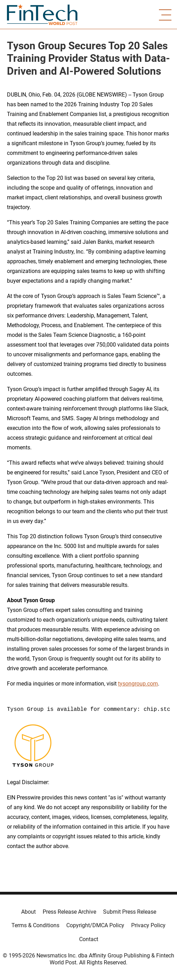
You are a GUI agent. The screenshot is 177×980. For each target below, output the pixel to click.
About (28, 912)
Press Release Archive (69, 912)
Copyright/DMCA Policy (95, 925)
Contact (89, 939)
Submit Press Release (130, 912)
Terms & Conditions (35, 925)
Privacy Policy (148, 925)
